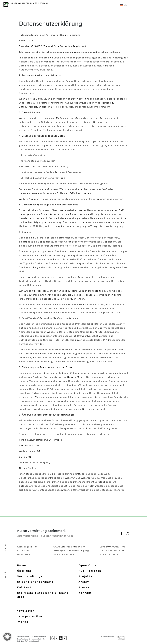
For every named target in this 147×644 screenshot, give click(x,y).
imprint (23, 622)
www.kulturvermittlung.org (69, 547)
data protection (29, 616)
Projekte (86, 576)
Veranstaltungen (31, 576)
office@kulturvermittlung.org (71, 551)
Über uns (24, 571)
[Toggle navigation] (142, 5)
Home (22, 565)
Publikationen (90, 571)
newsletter (25, 611)
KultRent (24, 587)
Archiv (84, 582)
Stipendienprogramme (35, 582)
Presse (84, 587)
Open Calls (87, 565)
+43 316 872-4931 (64, 554)
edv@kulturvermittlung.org (95, 107)
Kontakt (85, 593)
